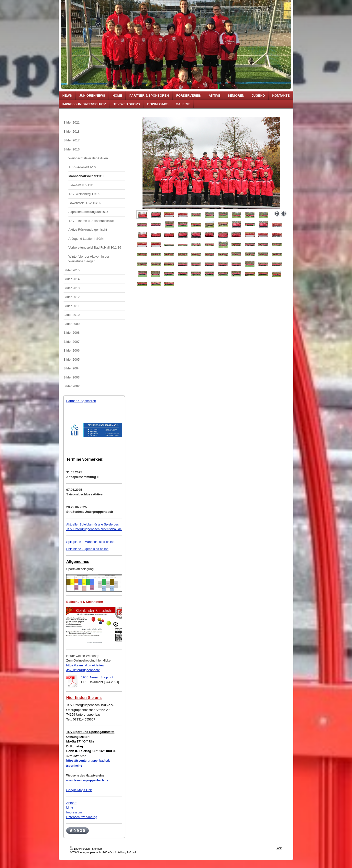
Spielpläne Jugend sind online (87, 549)
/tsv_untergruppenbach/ (83, 670)
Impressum (74, 812)
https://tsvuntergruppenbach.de (88, 761)
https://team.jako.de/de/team (86, 665)
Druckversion (80, 849)
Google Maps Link (79, 790)
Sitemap (97, 849)
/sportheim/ (74, 766)
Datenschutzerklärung (82, 817)
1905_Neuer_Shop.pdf (97, 677)
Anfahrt (71, 803)
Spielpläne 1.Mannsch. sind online (90, 542)
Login (279, 848)
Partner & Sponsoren (81, 401)
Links (70, 807)
